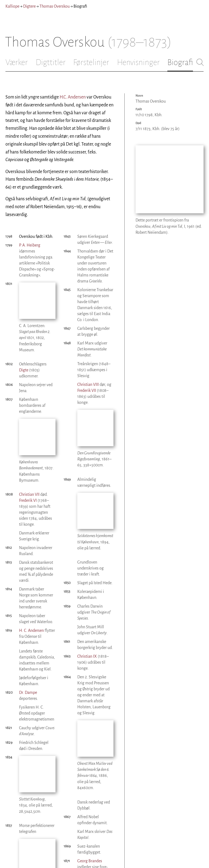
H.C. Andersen (73, 97)
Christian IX (87, 592)
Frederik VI (28, 436)
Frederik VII (87, 390)
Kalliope (12, 6)
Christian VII (29, 430)
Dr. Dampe (28, 629)
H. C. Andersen (31, 567)
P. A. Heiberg (30, 245)
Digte (24, 338)
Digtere (29, 6)
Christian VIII (30, 822)
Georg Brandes (90, 765)
